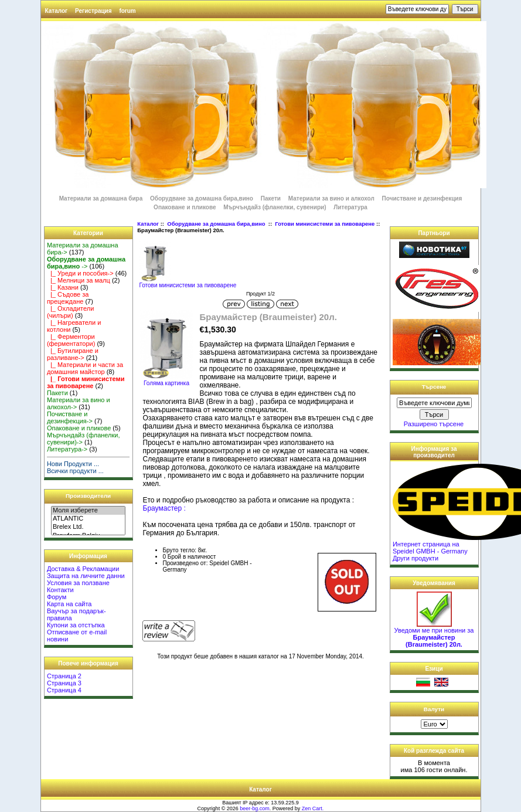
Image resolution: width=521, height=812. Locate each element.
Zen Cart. (313, 808)
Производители (88, 496)
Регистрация (93, 11)
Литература (350, 207)
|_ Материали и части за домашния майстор (85, 368)
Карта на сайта (69, 604)
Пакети (271, 198)
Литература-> (67, 449)
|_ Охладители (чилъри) (70, 312)
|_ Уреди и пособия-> (80, 273)
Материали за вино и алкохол (331, 198)
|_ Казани (63, 287)
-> (86, 263)
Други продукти (416, 558)
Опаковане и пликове (185, 207)
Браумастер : (164, 508)
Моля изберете (88, 511)
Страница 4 (64, 690)
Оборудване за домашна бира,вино (217, 224)
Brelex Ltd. (88, 527)
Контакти (60, 590)
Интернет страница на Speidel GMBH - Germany (430, 548)
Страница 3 (64, 683)
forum (127, 11)
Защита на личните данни (86, 576)
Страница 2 (64, 676)
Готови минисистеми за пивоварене (325, 224)
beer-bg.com (255, 808)
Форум (57, 597)
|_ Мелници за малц (79, 280)
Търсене (434, 387)
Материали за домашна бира (101, 198)
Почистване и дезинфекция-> (70, 417)
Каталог (57, 11)
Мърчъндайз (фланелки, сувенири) (275, 207)
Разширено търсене (434, 424)
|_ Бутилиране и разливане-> (73, 354)
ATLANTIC (88, 519)
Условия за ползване (78, 583)
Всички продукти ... (75, 471)
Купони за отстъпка (76, 625)
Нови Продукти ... (73, 464)
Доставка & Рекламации (83, 569)
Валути (434, 709)
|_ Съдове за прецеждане (68, 298)
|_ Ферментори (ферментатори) (71, 340)
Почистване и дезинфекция (422, 198)
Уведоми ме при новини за (434, 634)
